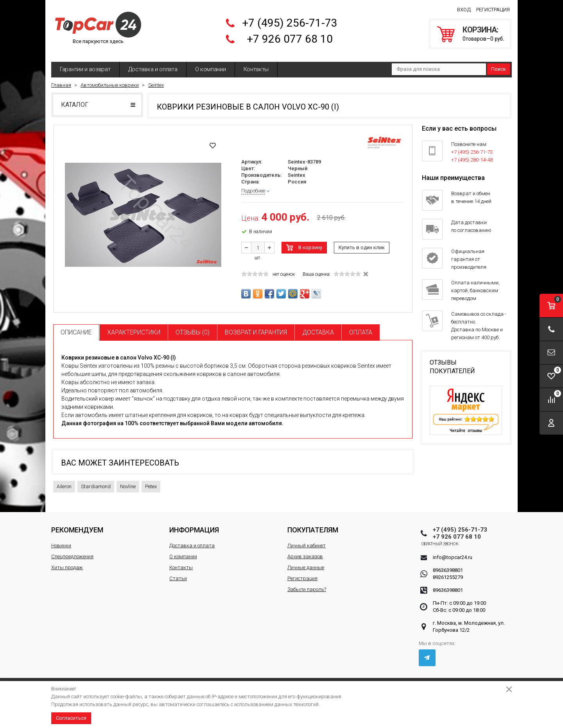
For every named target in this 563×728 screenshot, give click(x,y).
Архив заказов (305, 552)
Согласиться (71, 718)
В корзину (310, 243)
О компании (211, 65)
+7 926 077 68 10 (290, 37)
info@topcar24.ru (453, 553)
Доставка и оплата (153, 65)
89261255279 (448, 573)
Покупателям (313, 525)
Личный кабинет (307, 541)
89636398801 (448, 565)
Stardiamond (96, 482)
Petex (151, 482)
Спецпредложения (72, 552)
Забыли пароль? (307, 585)
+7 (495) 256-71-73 (290, 21)
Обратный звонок (451, 539)
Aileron (64, 482)
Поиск (498, 64)
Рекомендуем (77, 525)
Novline (128, 482)
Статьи (178, 574)
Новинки (61, 541)
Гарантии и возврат (85, 65)
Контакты (256, 65)
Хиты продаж (67, 563)
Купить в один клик (362, 243)
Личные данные (306, 563)
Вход (464, 7)
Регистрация (493, 7)
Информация (194, 525)
